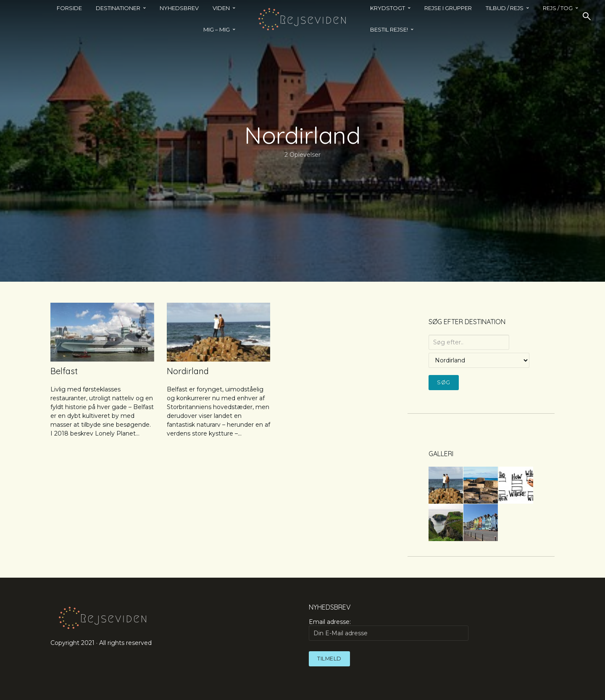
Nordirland (188, 371)
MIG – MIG (217, 29)
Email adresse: (389, 629)
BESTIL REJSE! (389, 29)
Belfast (64, 371)
